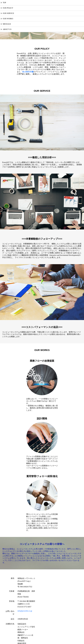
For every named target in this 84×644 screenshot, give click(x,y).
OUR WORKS (8, 19)
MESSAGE (7, 24)
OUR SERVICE (8, 13)
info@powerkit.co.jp (25, 611)
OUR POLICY (8, 8)
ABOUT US (7, 29)
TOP (4, 3)
